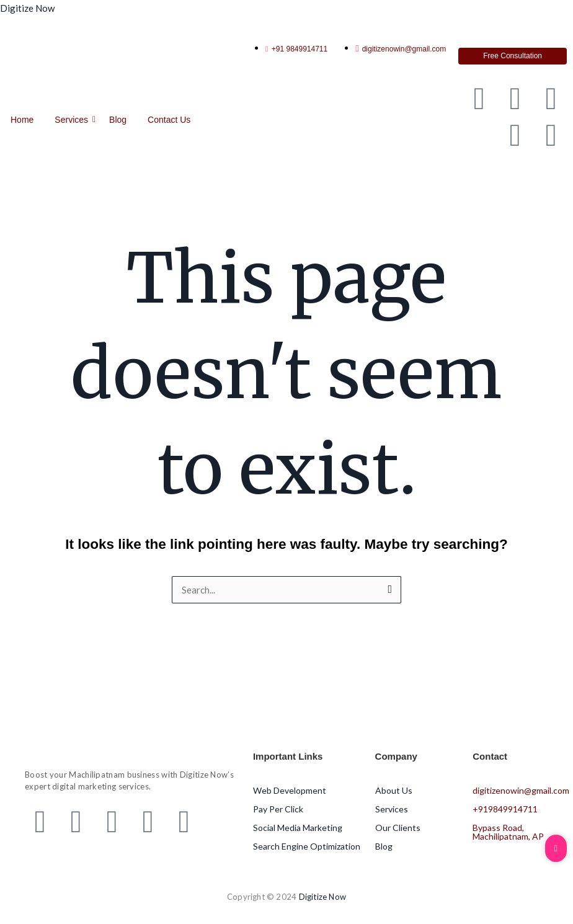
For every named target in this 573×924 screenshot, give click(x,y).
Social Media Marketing (298, 828)
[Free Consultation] (513, 56)
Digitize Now (27, 8)
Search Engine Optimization (307, 846)
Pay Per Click (278, 809)
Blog (118, 120)
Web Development (290, 790)
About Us (394, 790)
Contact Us (169, 120)
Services (73, 120)
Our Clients (398, 828)
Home (22, 120)
